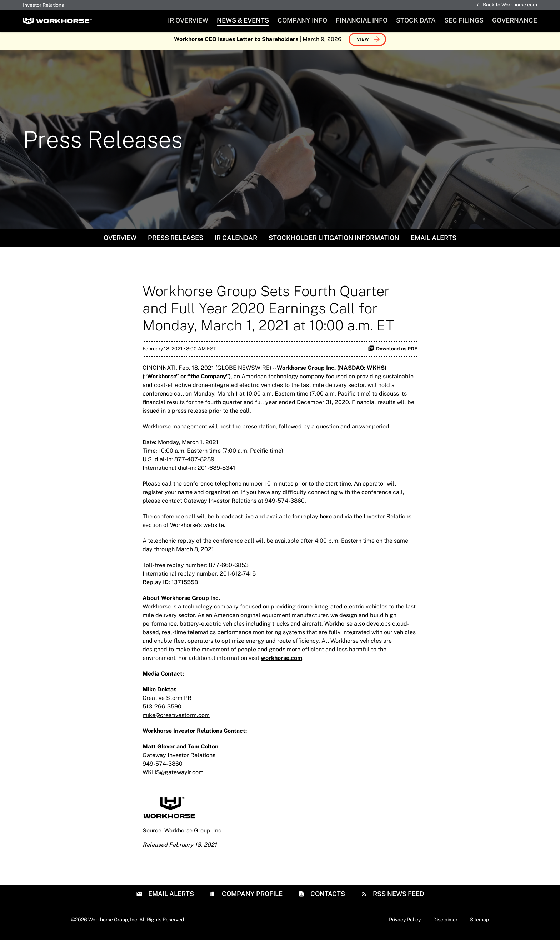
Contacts (327, 897)
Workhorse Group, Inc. (113, 923)
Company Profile (251, 897)
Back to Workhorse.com (510, 5)
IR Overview (188, 20)
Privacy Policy (405, 923)
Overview (120, 241)
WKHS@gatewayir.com (173, 776)
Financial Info (362, 20)
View (363, 43)
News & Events (243, 20)
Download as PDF (393, 352)
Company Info (302, 20)
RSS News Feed (398, 897)
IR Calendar (236, 241)
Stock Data (416, 20)
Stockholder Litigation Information (334, 241)
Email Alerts (434, 241)
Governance (515, 20)
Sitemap (479, 923)
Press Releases (176, 241)
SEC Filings (464, 20)
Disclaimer (445, 923)
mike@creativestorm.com (176, 719)
